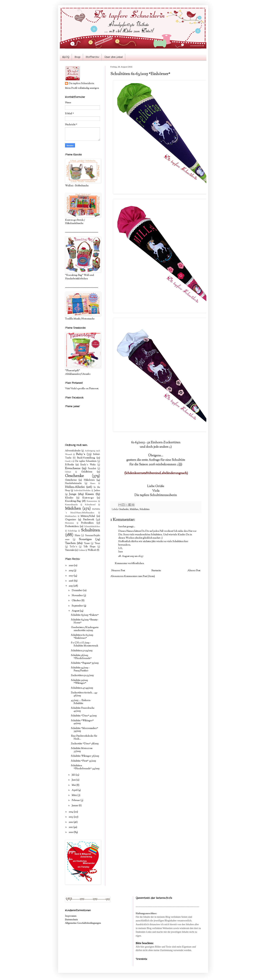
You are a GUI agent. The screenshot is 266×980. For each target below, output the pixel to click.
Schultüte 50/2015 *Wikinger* (79, 682)
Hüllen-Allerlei (75, 487)
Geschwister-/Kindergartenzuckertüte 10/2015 (85, 629)
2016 (71, 581)
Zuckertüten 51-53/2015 (82, 676)
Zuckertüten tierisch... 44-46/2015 (84, 694)
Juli (74, 775)
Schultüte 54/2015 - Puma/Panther (80, 669)
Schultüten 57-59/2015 (82, 651)
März (75, 795)
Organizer (71, 520)
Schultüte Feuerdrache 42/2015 (83, 710)
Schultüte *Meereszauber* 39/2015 (85, 730)
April (75, 790)
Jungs (73, 494)
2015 (71, 586)
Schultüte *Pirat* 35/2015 (83, 761)
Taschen (70, 543)
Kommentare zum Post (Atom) (139, 576)
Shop (77, 57)
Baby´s (81, 454)
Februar (76, 800)
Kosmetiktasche (71, 505)
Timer (97, 543)
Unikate (82, 550)
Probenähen (87, 523)
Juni (74, 780)
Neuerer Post (118, 571)
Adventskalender (73, 451)
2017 (71, 576)
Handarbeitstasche (73, 483)
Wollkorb (92, 550)
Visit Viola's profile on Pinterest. (82, 389)
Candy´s (69, 461)
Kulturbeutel (90, 505)
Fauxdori (92, 469)
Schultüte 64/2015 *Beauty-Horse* (85, 621)
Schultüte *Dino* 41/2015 (84, 716)
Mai (74, 785)
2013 (71, 817)
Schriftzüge (72, 531)
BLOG (66, 57)
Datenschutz (72, 920)
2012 (71, 822)
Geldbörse (87, 472)
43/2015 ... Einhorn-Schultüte (81, 702)
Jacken (97, 491)
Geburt (68, 472)
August (76, 611)
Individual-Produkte (82, 491)
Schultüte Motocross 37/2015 (82, 750)
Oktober (76, 601)
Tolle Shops (89, 547)
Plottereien (70, 523)
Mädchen (134, 509)
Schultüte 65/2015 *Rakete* (85, 615)
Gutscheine (71, 480)
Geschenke (124, 509)
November (78, 596)
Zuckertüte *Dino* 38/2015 (85, 744)
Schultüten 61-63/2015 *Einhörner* (82, 637)
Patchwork (89, 520)
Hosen (93, 483)
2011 (71, 827)
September (78, 606)
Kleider (69, 498)
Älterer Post (194, 571)
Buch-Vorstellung (86, 458)
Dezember (77, 591)
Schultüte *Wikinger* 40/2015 (82, 722)
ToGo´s (73, 547)
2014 (71, 812)
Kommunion (92, 501)
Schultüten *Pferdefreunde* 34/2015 (85, 767)
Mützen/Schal (88, 516)
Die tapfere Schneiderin (81, 84)
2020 (71, 566)
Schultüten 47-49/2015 (82, 688)
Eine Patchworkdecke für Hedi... (84, 738)
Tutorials (70, 550)
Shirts (77, 536)
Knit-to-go (88, 498)
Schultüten (145, 509)
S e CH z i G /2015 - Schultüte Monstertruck (85, 644)
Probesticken (72, 527)
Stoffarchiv (92, 57)
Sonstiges (85, 539)
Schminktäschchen (92, 527)
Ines (120, 527)
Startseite (156, 571)
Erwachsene (73, 468)
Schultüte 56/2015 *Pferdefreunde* (81, 657)
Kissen (90, 494)
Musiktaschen (71, 516)
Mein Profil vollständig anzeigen (82, 88)
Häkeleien (89, 480)
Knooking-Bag (73, 501)
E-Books (69, 465)
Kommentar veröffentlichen (129, 564)
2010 (71, 832)
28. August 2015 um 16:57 (131, 556)
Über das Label (113, 57)
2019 (71, 571)
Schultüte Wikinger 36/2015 (85, 756)
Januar (75, 806)
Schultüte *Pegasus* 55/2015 (85, 663)
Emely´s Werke (88, 465)
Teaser (87, 543)
